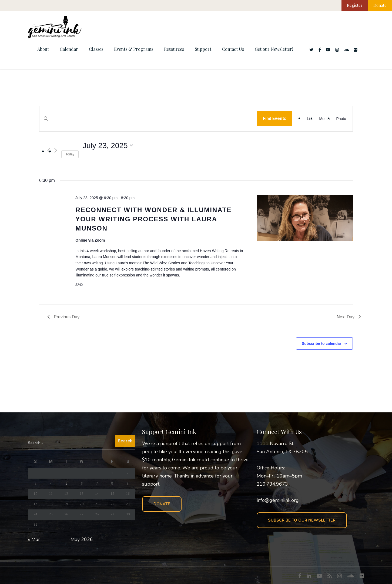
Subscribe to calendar (321, 343)
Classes (96, 49)
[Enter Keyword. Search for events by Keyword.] (148, 124)
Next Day (349, 317)
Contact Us (233, 49)
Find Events (275, 119)
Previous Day (63, 317)
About (43, 49)
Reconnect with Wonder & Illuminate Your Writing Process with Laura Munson (153, 219)
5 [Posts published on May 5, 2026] (66, 484)
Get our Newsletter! (274, 49)
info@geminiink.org (278, 500)
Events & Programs (134, 49)
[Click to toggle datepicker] (108, 146)
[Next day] (56, 150)
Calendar (69, 49)
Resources (174, 49)
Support (203, 49)
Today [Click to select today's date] (70, 154)
